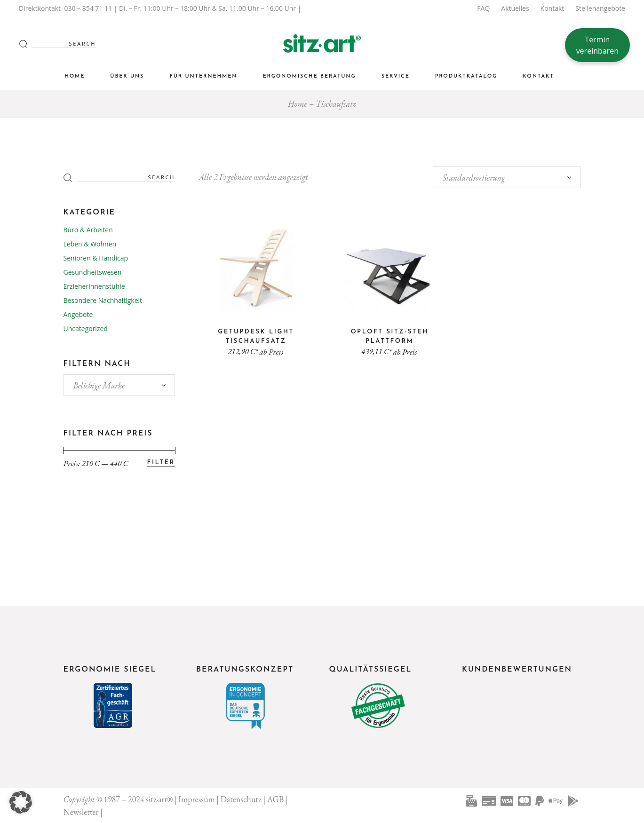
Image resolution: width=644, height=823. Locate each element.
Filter (161, 463)
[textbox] (119, 386)
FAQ (483, 8)
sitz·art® (159, 799)
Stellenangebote (600, 8)
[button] (21, 802)
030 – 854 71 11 (88, 8)
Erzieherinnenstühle (94, 286)
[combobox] (507, 177)
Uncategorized (86, 328)
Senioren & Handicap (96, 258)
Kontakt (553, 8)
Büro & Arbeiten (88, 230)
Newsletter (81, 812)
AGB (276, 799)
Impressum (197, 799)
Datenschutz (241, 799)
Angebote (78, 314)
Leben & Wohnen (90, 244)
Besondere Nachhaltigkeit (103, 300)
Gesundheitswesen (93, 272)
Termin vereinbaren (597, 45)
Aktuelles (515, 8)
